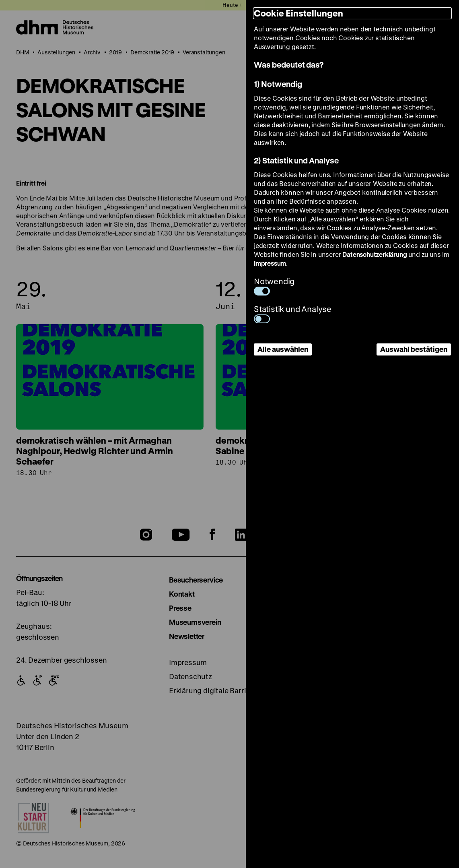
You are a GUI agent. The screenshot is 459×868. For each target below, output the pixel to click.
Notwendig (274, 286)
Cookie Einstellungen (298, 13)
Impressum (270, 263)
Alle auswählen (283, 349)
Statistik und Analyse (293, 313)
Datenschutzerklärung (375, 254)
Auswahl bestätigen (414, 349)
